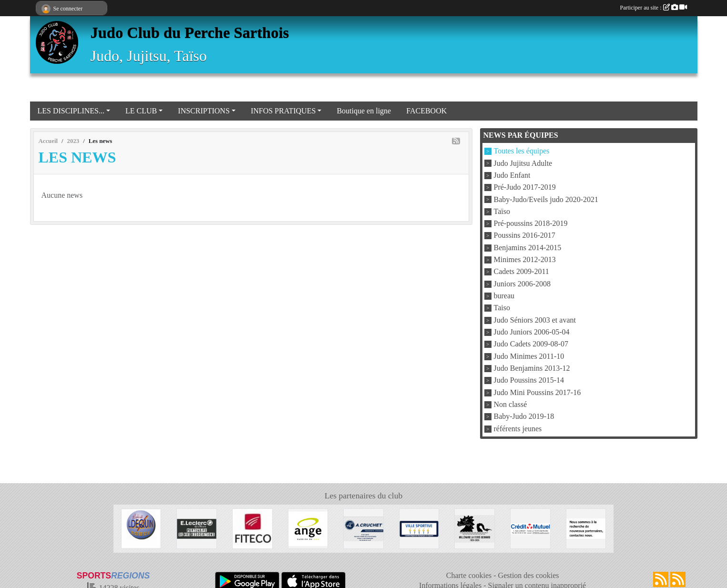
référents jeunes (518, 429)
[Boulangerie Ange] (308, 528)
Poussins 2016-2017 (525, 236)
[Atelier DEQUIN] (141, 528)
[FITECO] (252, 528)
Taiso (502, 308)
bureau (504, 296)
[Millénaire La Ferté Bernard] (475, 528)
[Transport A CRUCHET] (363, 528)
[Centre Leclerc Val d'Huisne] (197, 528)
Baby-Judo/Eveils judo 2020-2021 (546, 199)
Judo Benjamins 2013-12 (532, 368)
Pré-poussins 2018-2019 (531, 223)
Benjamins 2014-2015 (528, 248)
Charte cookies (469, 575)
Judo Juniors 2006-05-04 (532, 332)
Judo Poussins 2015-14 (529, 380)
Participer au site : (654, 8)
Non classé (511, 404)
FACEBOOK (426, 111)
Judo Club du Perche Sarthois (190, 32)
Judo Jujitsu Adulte (523, 163)
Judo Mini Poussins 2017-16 (538, 392)
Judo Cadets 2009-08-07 (531, 344)
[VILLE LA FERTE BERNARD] (419, 528)
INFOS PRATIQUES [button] (283, 111)
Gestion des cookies (529, 575)
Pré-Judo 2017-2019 (525, 188)
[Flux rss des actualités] (661, 579)
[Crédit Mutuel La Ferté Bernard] (530, 528)
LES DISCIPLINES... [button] (71, 111)
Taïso (502, 211)
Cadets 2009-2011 (522, 272)
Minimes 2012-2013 (525, 259)
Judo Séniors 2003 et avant (535, 320)
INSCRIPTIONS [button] (204, 111)
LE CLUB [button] (141, 111)
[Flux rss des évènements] (678, 579)
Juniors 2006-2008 (522, 284)
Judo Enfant (512, 175)
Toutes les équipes (522, 151)
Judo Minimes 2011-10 (529, 356)
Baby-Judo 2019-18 (524, 417)
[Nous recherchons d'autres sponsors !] (586, 528)
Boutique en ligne (364, 111)
